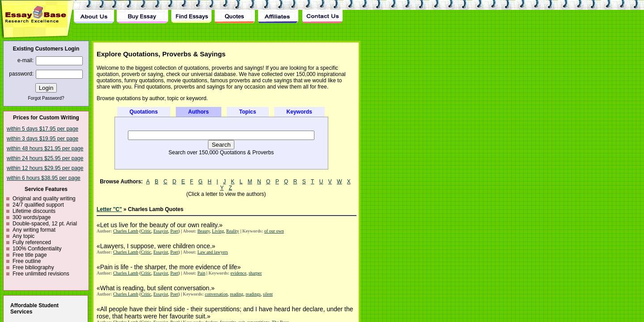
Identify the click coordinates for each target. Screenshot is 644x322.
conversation (216, 294)
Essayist (161, 231)
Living (218, 231)
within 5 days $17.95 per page (42, 129)
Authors (199, 112)
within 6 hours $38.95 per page (44, 178)
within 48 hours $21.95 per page (45, 148)
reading (237, 294)
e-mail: (25, 60)
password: (21, 74)
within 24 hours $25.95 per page (45, 158)
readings (253, 294)
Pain (201, 273)
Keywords (299, 112)
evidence (238, 273)
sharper (255, 273)
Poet (174, 231)
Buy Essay (142, 12)
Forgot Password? (46, 98)
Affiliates (279, 12)
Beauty (203, 231)
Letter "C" (109, 209)
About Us (94, 12)
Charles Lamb (126, 231)
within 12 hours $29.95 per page (45, 168)
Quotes (235, 12)
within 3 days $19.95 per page (42, 139)
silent (268, 294)
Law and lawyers (212, 252)
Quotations (144, 112)
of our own (274, 231)
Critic (146, 231)
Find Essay (191, 12)
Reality (233, 231)
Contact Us (322, 12)
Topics (248, 112)
